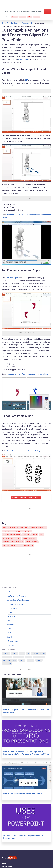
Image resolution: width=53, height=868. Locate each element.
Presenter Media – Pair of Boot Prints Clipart (25, 451)
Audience (18, 531)
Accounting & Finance (16, 604)
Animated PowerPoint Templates (15, 528)
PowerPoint (23, 59)
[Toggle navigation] (49, 4)
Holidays (11, 645)
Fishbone (6, 654)
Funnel (14, 654)
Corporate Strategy (15, 608)
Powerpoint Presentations (13, 542)
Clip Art (28, 531)
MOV (18, 538)
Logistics (11, 612)
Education (10, 625)
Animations (7, 531)
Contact (4, 863)
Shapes (22, 660)
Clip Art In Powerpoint (12, 535)
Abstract (9, 592)
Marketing (12, 617)
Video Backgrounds (26, 545)
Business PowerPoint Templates (18, 600)
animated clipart (12, 278)
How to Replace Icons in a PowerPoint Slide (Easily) (25, 794)
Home (4, 23)
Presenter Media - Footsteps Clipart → (26, 498)
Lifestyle (9, 637)
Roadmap (22, 17)
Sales (22, 654)
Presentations (32, 542)
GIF (26, 80)
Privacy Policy (7, 867)
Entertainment (13, 641)
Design (9, 621)
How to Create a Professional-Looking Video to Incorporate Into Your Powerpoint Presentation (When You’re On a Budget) (26, 754)
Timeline (14, 17)
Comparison (7, 657)
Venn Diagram (39, 657)
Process (37, 17)
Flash (35, 535)
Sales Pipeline (18, 657)
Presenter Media (9, 545)
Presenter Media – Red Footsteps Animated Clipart (27, 374)
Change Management (9, 660)
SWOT (30, 17)
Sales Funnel (7, 664)
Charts (39, 660)
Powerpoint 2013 (29, 538)
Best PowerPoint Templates (20, 23)
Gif (41, 535)
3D (28, 654)
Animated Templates (38, 528)
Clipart (26, 535)
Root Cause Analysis (39, 654)
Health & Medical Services (16, 629)
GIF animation (8, 538)
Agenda (29, 657)
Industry (9, 633)
